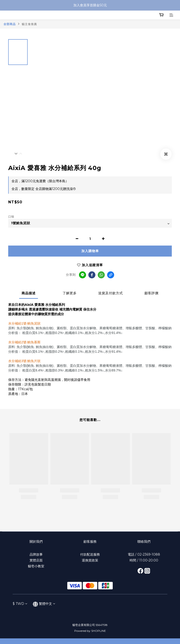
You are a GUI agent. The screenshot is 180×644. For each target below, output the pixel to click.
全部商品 (10, 24)
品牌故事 (36, 554)
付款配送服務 (90, 554)
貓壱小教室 (36, 566)
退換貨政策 (90, 560)
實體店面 (36, 560)
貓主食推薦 (29, 24)
